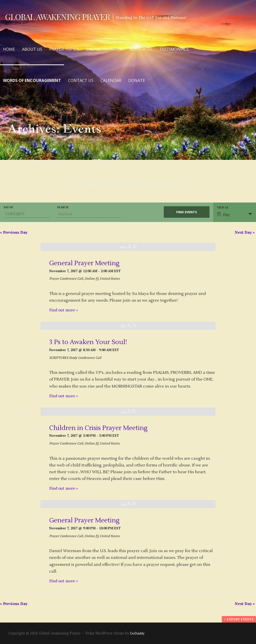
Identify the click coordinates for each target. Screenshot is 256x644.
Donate (137, 80)
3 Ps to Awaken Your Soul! (88, 342)
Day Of (8, 208)
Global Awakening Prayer (57, 17)
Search (63, 208)
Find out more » (64, 310)
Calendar (111, 80)
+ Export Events (239, 619)
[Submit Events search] (187, 212)
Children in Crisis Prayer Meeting (98, 428)
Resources (141, 49)
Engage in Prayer (104, 49)
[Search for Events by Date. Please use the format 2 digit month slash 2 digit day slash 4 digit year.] (27, 214)
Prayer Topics (64, 49)
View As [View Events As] (223, 208)
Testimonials (174, 49)
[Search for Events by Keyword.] (89, 214)
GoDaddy (137, 633)
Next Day (245, 232)
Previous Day (14, 232)
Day (223, 215)
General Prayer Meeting (84, 263)
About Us (32, 49)
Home (9, 49)
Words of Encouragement (32, 80)
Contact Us (81, 80)
